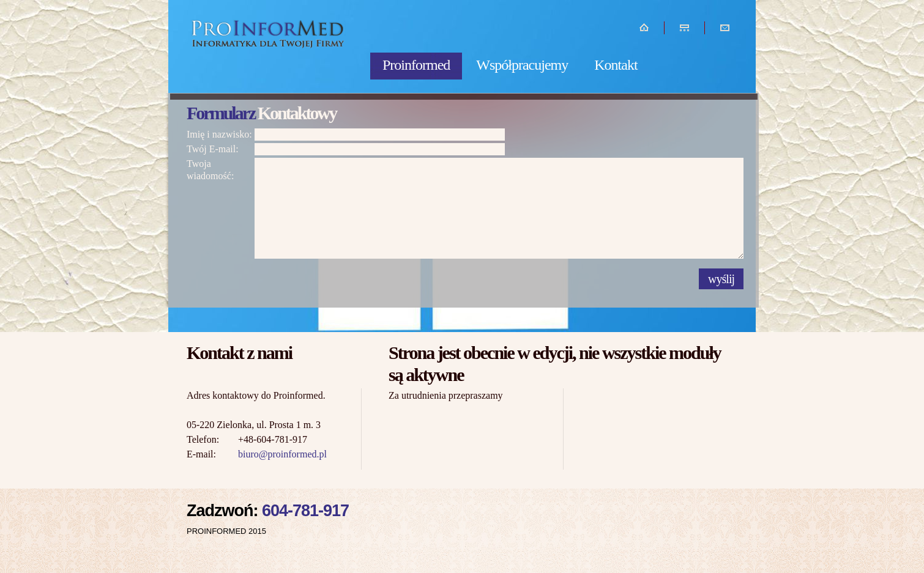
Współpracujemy (522, 65)
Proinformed (416, 65)
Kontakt (616, 65)
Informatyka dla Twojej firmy (270, 48)
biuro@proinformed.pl (282, 454)
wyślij (721, 279)
